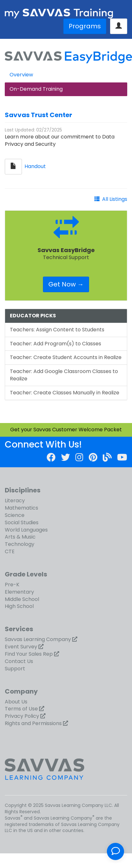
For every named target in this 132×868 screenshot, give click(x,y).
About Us (16, 702)
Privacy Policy (22, 716)
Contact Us (19, 661)
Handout (35, 166)
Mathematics (21, 508)
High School (19, 606)
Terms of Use (21, 709)
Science (15, 515)
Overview (21, 75)
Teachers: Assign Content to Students (57, 330)
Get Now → (66, 284)
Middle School (22, 599)
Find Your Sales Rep (29, 654)
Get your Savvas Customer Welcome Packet (66, 430)
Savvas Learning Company (38, 639)
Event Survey (21, 647)
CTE (10, 551)
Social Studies (22, 522)
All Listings (115, 199)
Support (15, 669)
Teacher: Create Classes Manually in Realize (65, 393)
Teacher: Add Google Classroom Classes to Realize (64, 375)
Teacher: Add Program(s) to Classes (56, 344)
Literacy (15, 501)
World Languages (26, 530)
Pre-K (12, 585)
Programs (85, 26)
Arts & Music (20, 537)
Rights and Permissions (33, 723)
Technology (20, 544)
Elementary (19, 592)
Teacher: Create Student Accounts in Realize (66, 357)
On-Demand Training (36, 89)
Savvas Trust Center (38, 115)
